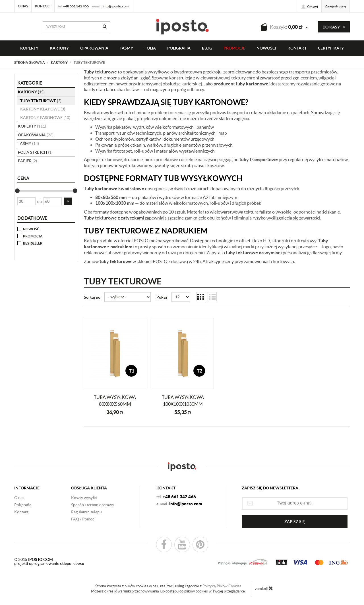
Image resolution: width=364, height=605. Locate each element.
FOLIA (150, 48)
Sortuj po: (93, 297)
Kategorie (30, 83)
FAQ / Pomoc (83, 519)
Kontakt (43, 6)
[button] (68, 201)
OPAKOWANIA (94, 48)
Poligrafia (179, 48)
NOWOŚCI (266, 48)
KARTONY (59, 48)
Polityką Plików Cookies (222, 586)
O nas (23, 6)
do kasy (334, 27)
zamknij (264, 588)
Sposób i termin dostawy (93, 505)
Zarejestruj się (336, 6)
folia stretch (35, 152)
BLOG (207, 48)
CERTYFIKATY (331, 48)
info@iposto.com (116, 6)
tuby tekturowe (41, 101)
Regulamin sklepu (86, 512)
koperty (32, 126)
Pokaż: (163, 297)
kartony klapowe (43, 109)
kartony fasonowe (45, 118)
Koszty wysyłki (84, 498)
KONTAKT (297, 48)
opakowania (36, 135)
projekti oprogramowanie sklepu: (49, 563)
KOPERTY (29, 48)
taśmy (126, 48)
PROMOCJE (234, 48)
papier (27, 161)
